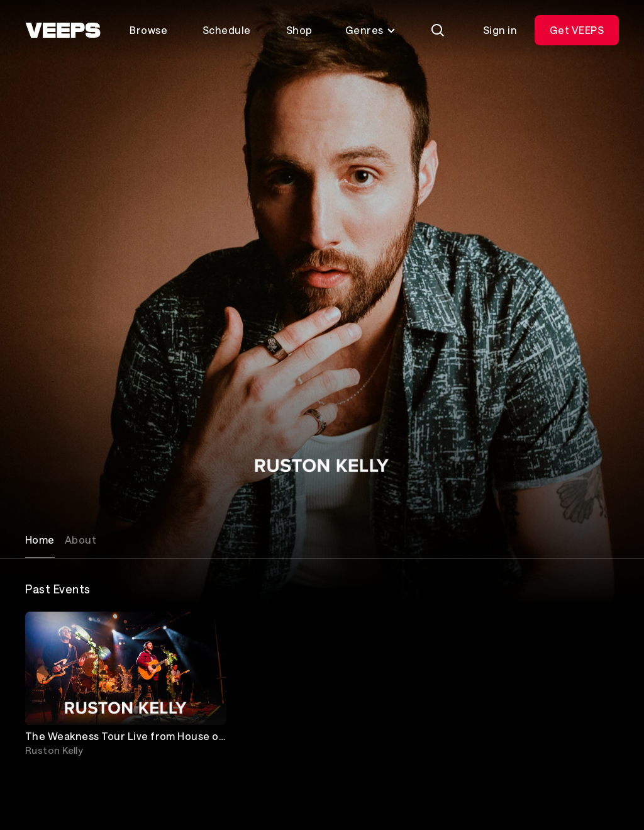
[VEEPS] (63, 30)
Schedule (227, 30)
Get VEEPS (577, 30)
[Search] (438, 30)
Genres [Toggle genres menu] (371, 30)
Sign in (500, 30)
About (80, 540)
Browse (148, 30)
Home (40, 540)
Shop (299, 30)
